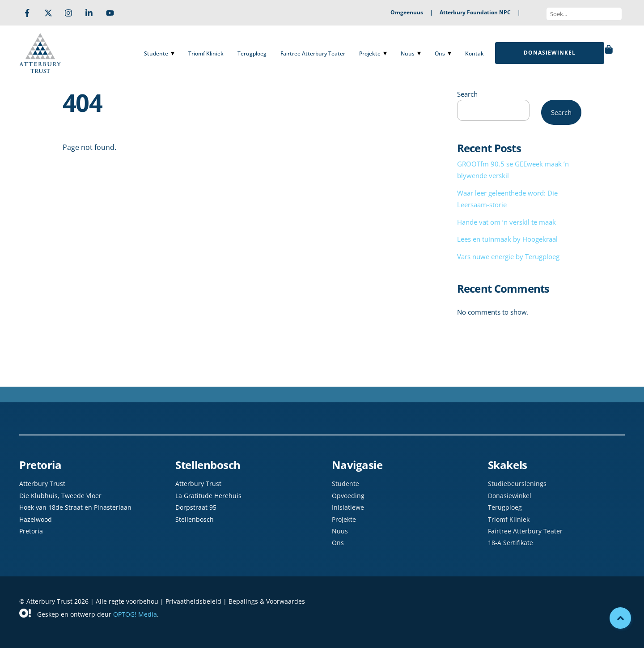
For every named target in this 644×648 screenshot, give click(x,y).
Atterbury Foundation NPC (475, 12)
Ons (440, 53)
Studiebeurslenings (517, 484)
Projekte (370, 53)
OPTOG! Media (135, 614)
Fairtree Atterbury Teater (313, 53)
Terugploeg (252, 53)
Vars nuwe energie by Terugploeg (508, 256)
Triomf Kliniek (206, 53)
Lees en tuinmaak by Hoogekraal (507, 239)
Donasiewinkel (510, 496)
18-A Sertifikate (511, 543)
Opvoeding (348, 496)
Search (467, 94)
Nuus (408, 53)
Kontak (475, 53)
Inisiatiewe (348, 507)
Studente (156, 53)
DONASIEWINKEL (550, 53)
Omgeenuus (407, 12)
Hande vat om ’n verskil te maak (506, 222)
